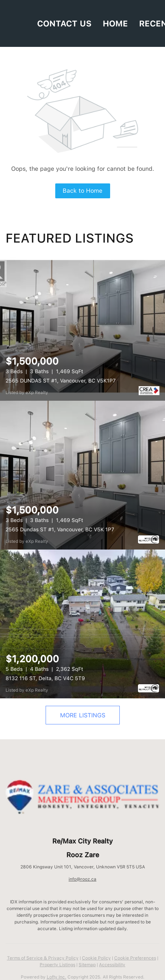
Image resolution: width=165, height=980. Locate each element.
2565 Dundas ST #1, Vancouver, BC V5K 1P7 (60, 529)
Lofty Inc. (57, 977)
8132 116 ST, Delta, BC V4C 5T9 (45, 678)
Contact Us (64, 23)
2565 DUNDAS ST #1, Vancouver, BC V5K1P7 (61, 381)
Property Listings (57, 965)
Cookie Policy (96, 958)
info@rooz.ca (82, 879)
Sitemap (87, 965)
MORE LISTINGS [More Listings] (83, 715)
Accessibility (112, 965)
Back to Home (82, 191)
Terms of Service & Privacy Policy (43, 958)
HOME (115, 23)
